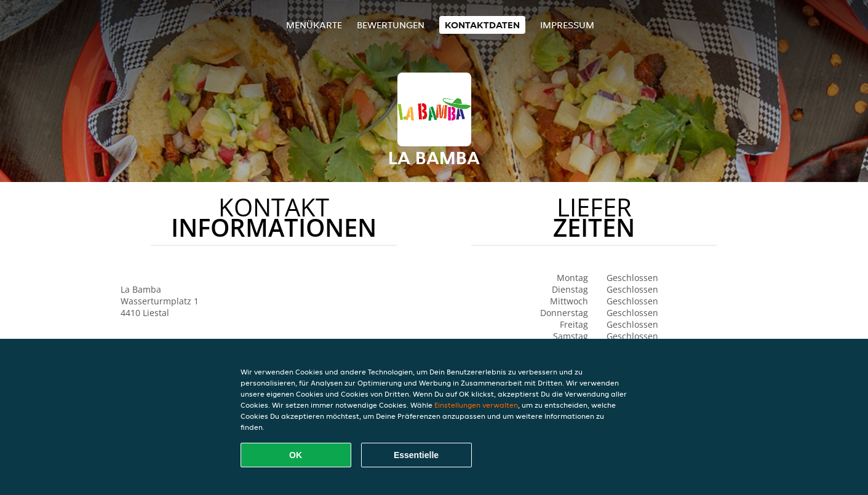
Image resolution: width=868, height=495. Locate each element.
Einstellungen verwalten (476, 405)
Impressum (567, 25)
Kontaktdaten (482, 25)
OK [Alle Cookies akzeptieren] (296, 455)
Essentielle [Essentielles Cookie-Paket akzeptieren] (416, 455)
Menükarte (314, 25)
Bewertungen (391, 25)
